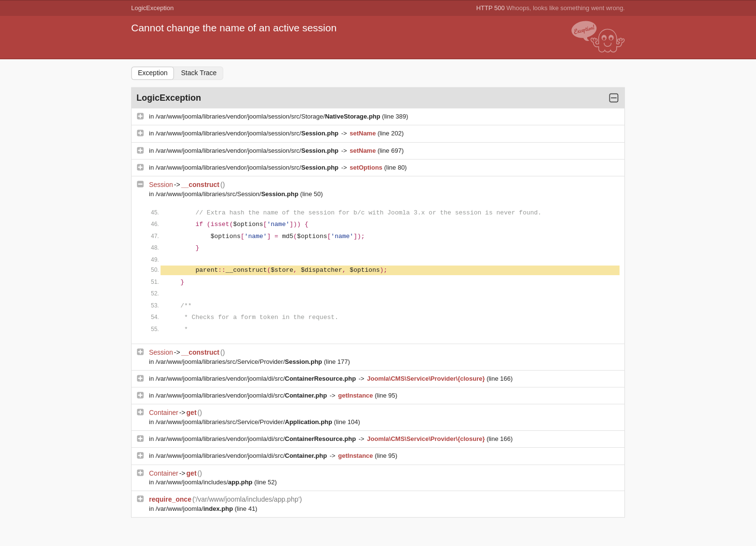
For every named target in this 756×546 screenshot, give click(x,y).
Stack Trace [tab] (199, 73)
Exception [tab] (153, 73)
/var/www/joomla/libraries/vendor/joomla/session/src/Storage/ (269, 116)
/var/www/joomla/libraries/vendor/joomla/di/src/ (257, 379)
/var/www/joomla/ (195, 509)
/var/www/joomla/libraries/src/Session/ (228, 194)
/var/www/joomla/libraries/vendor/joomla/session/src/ (248, 133)
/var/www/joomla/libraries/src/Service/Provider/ (240, 362)
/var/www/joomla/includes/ (205, 482)
